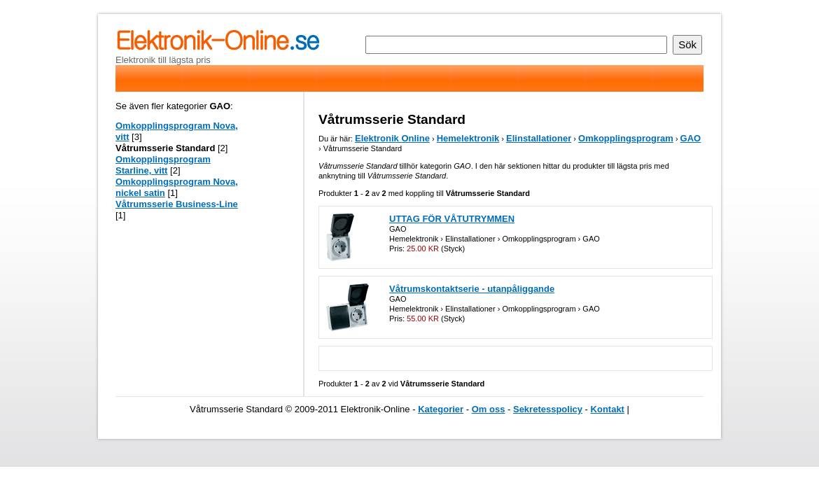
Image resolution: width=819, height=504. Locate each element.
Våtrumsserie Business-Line (177, 204)
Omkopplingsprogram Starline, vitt (163, 165)
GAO (691, 138)
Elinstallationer (539, 138)
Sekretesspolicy (548, 409)
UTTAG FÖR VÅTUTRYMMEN (452, 219)
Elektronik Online (392, 138)
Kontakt (608, 409)
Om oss (489, 409)
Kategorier (441, 409)
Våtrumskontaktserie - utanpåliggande (472, 289)
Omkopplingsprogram (626, 138)
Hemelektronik (468, 138)
